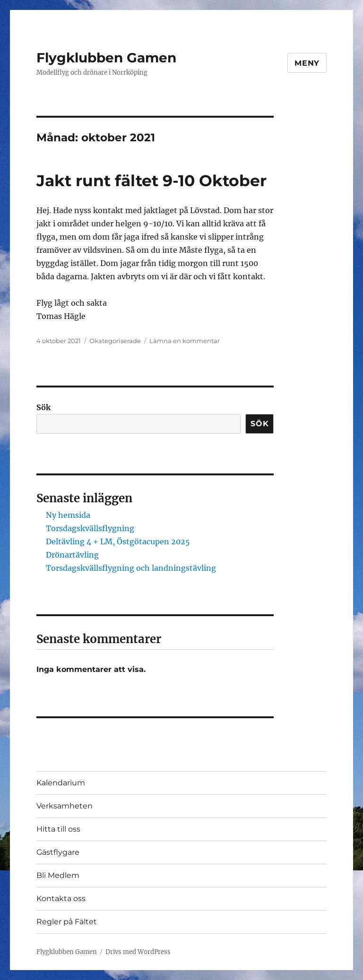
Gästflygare (58, 852)
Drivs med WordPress (138, 952)
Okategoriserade (115, 341)
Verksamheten (65, 806)
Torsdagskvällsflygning (90, 528)
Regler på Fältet (67, 922)
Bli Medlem (58, 875)
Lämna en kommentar (185, 341)
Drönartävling (72, 555)
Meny (307, 63)
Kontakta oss (61, 898)
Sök (43, 407)
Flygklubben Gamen (106, 58)
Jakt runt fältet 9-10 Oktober (151, 181)
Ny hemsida (68, 515)
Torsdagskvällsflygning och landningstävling (131, 568)
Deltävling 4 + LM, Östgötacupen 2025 (118, 542)
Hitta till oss (58, 829)
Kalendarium (61, 783)
